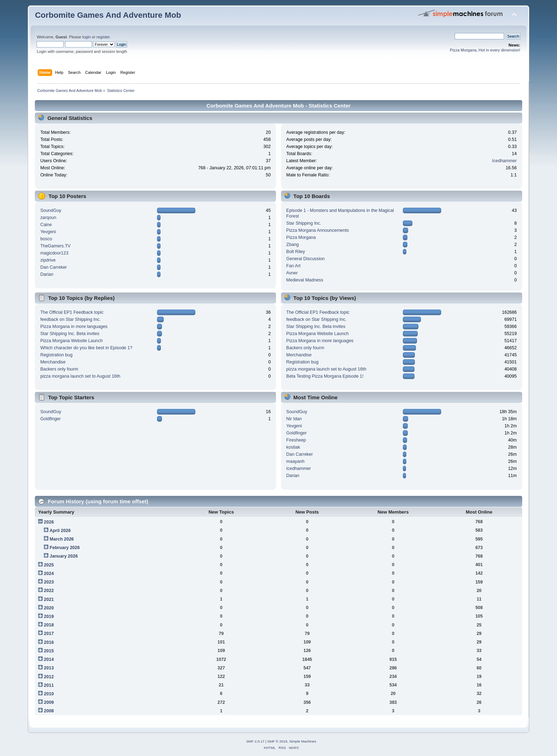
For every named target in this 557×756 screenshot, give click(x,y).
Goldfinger (50, 419)
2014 (49, 659)
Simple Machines (303, 741)
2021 (49, 599)
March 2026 (62, 539)
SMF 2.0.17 (255, 741)
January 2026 (64, 556)
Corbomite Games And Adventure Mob (108, 15)
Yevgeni (48, 232)
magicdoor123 (54, 253)
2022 (49, 591)
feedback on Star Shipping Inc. (70, 319)
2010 (49, 694)
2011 (49, 685)
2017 (49, 634)
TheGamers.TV (55, 246)
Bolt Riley (296, 252)
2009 (49, 702)
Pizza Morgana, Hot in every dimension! (485, 50)
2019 (49, 617)
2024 (49, 574)
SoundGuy (51, 210)
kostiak (293, 447)
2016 (49, 642)
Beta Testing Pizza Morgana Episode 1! (325, 376)
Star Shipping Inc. (304, 223)
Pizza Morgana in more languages (74, 327)
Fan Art (293, 266)
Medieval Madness (305, 280)
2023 (49, 582)
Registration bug (56, 355)
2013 (49, 668)
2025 (49, 565)
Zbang (293, 245)
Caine (46, 225)
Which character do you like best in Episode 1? (86, 348)
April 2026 (60, 531)
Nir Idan (294, 419)
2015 (49, 651)
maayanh (295, 461)
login (87, 37)
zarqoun (48, 218)
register (103, 37)
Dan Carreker (53, 267)
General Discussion (305, 259)
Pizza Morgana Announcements (318, 230)
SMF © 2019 (277, 741)
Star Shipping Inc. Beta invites (70, 334)
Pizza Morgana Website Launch (71, 341)
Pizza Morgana (301, 237)
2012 (49, 677)
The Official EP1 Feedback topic (72, 312)
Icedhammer (504, 161)
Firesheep (296, 440)
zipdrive (48, 260)
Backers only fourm (59, 369)
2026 (49, 522)
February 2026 (65, 548)
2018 (49, 625)
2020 (49, 608)
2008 (49, 711)
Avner (292, 273)
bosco (46, 239)
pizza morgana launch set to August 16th (80, 376)
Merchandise (53, 362)
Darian (47, 274)
